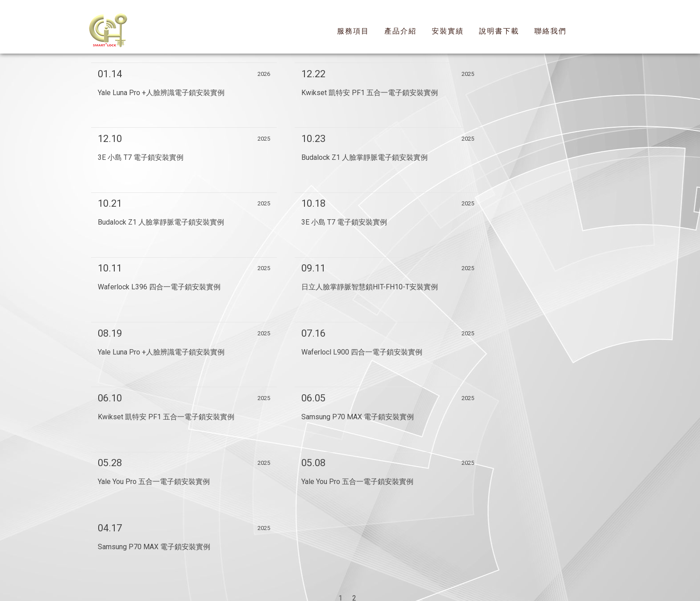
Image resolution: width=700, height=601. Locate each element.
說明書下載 (499, 31)
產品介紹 (400, 31)
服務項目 (353, 31)
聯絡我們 (550, 31)
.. (381, 584)
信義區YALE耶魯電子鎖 (358, 537)
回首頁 (259, 560)
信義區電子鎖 (243, 537)
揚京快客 (315, 584)
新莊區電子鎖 (293, 537)
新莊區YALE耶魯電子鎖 (441, 537)
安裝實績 (448, 31)
